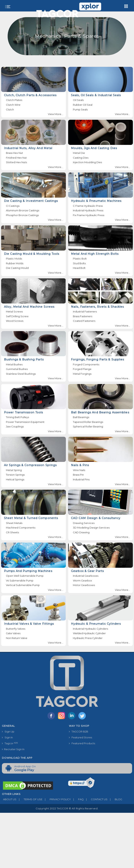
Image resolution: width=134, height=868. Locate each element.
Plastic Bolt (80, 259)
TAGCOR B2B (79, 731)
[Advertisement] (67, 839)
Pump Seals (80, 109)
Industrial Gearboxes (86, 576)
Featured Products (82, 743)
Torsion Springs (15, 475)
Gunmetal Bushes (17, 369)
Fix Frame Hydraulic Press (89, 215)
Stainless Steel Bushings (21, 374)
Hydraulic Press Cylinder (88, 638)
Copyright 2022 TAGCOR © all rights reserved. (67, 808)
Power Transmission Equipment (25, 422)
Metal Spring (14, 470)
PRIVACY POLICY (57, 799)
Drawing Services (84, 523)
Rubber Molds (15, 263)
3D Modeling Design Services (91, 528)
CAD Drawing (81, 532)
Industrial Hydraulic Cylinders (90, 629)
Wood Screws (15, 321)
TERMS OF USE (29, 799)
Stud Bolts (79, 263)
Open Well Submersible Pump (25, 576)
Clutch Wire (13, 105)
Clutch (10, 109)
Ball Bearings (81, 417)
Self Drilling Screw (17, 316)
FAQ (77, 799)
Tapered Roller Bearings (88, 422)
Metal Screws (14, 311)
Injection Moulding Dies (87, 162)
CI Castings (13, 206)
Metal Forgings (82, 374)
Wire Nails (79, 470)
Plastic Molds (14, 259)
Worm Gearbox (82, 581)
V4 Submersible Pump (20, 581)
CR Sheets (12, 532)
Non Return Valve (17, 638)
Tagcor (10, 743)
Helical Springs (15, 479)
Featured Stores (80, 737)
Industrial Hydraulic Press (88, 210)
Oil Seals (78, 100)
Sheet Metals (14, 523)
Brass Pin (78, 475)
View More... (55, 114)
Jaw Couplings (15, 426)
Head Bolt (79, 268)
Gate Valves (13, 633)
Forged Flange (82, 369)
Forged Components (86, 364)
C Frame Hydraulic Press (88, 206)
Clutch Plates (14, 100)
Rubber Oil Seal (83, 105)
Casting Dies (81, 158)
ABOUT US (9, 799)
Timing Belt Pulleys (17, 417)
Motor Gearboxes (84, 585)
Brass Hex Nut (14, 153)
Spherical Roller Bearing (88, 426)
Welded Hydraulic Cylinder (89, 633)
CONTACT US (96, 799)
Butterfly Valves (16, 629)
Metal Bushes (14, 364)
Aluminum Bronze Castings (23, 210)
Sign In (7, 737)
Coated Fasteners (84, 321)
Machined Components (21, 528)
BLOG (115, 799)
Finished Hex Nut (16, 158)
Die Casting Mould (17, 268)
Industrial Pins (81, 479)
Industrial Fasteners (85, 311)
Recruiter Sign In (13, 749)
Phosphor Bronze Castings (22, 215)
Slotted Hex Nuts (16, 162)
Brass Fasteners (83, 316)
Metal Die (79, 153)
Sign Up (8, 731)
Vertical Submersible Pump (23, 585)
